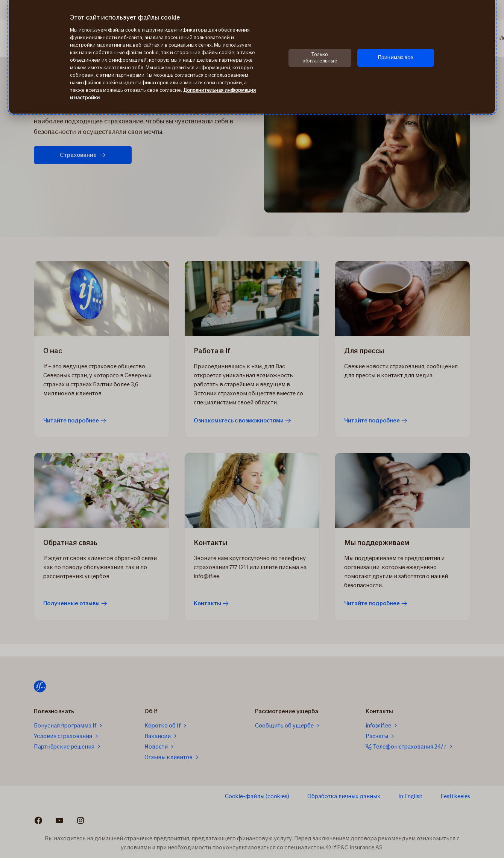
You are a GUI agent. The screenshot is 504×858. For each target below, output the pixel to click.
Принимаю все (396, 57)
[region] (252, 57)
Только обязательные (320, 58)
